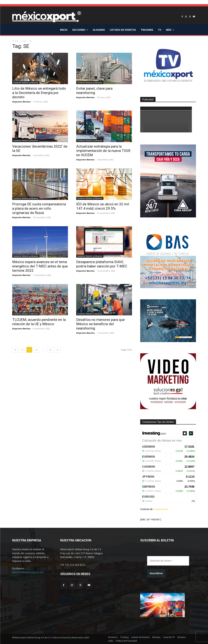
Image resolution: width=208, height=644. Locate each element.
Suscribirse (156, 573)
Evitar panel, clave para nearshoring (94, 91)
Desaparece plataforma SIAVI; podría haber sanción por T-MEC (102, 264)
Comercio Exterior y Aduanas (26, 83)
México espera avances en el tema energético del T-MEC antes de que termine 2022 (40, 266)
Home (15, 41)
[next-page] (58, 350)
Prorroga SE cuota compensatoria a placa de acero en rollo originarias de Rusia (39, 208)
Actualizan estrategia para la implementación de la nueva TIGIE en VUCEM (103, 151)
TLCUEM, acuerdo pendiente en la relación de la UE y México (39, 322)
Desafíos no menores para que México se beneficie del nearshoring (100, 324)
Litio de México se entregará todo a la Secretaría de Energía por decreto (39, 93)
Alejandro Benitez (21, 102)
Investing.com (161, 509)
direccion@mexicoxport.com (28, 572)
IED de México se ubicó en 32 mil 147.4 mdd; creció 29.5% (103, 206)
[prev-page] (15, 350)
